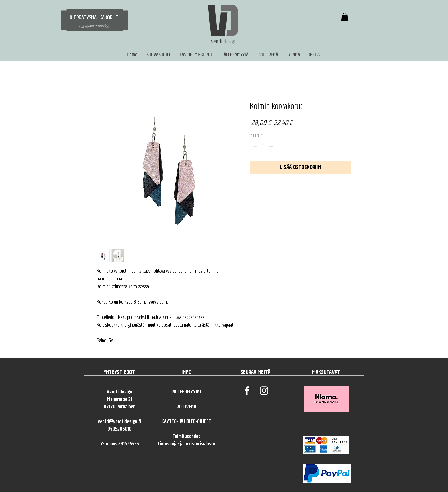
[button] (345, 17)
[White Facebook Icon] (247, 391)
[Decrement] (254, 146)
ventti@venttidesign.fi (119, 422)
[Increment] (272, 146)
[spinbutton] (263, 146)
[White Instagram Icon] (264, 391)
